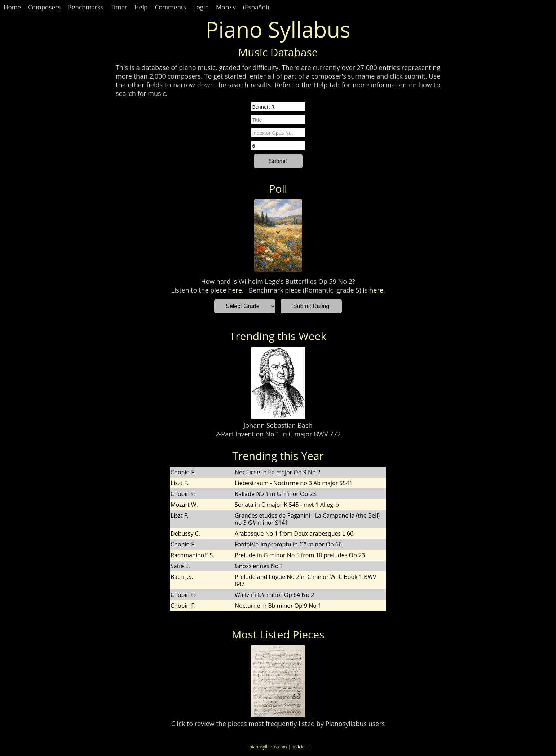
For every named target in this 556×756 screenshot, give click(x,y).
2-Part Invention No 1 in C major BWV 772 (278, 434)
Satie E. (180, 566)
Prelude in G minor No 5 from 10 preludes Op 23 (300, 555)
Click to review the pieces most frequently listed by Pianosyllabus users (278, 724)
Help (141, 7)
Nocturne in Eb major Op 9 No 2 (278, 472)
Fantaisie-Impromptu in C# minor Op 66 (288, 544)
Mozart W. (184, 505)
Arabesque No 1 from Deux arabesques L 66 (294, 533)
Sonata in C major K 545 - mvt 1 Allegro (287, 505)
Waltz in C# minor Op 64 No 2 (274, 595)
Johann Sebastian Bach (278, 425)
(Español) (256, 7)
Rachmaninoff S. (192, 555)
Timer (119, 7)
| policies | (299, 747)
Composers (44, 7)
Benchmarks (86, 7)
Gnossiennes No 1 (259, 566)
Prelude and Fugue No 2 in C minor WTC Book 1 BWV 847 (306, 580)
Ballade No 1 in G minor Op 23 (275, 494)
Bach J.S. (182, 577)
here (235, 290)
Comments (170, 7)
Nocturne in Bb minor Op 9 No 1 (278, 606)
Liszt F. (180, 483)
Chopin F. (183, 472)
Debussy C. (185, 533)
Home (12, 7)
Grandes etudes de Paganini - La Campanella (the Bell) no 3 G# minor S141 (307, 519)
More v (226, 7)
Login (201, 7)
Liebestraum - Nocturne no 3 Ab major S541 (294, 483)
